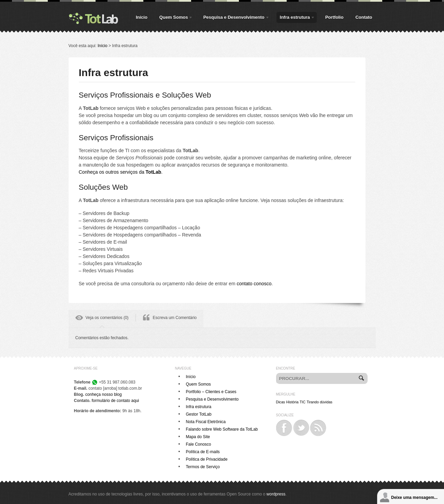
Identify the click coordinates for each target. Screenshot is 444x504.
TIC (303, 402)
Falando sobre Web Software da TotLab (222, 429)
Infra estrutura (296, 18)
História (292, 402)
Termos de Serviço (203, 467)
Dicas (281, 402)
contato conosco (254, 284)
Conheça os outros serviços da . (121, 172)
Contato (364, 17)
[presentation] (102, 319)
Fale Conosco (199, 444)
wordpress (276, 494)
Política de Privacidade (207, 459)
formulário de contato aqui (116, 401)
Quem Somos (175, 18)
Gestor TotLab (199, 414)
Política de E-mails (203, 452)
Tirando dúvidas (319, 402)
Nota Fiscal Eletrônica (206, 422)
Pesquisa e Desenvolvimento (235, 18)
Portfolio (334, 17)
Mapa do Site (198, 437)
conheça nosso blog (104, 394)
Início (142, 17)
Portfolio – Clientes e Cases (211, 392)
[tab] (102, 319)
